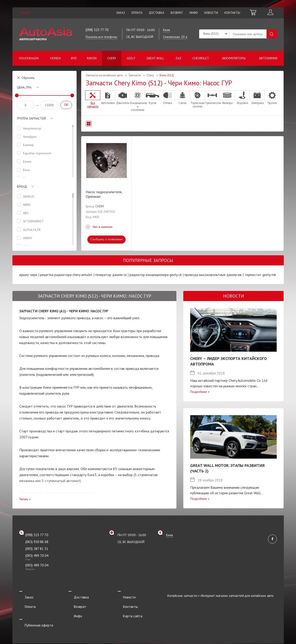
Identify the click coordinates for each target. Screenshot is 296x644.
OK (66, 105)
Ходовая (242, 98)
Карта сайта (127, 608)
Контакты (232, 13)
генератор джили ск (111, 275)
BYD (74, 58)
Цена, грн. (24, 87)
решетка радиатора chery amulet (66, 275)
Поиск (272, 34)
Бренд (22, 187)
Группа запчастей (31, 118)
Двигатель (123, 98)
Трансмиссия (212, 98)
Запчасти (135, 75)
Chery (112, 58)
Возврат (177, 13)
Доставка (157, 13)
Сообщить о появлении (106, 239)
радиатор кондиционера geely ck (156, 275)
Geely (131, 58)
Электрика (257, 98)
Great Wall (155, 58)
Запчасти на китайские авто (104, 75)
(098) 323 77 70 (97, 30)
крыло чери (28, 275)
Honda (56, 58)
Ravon (92, 58)
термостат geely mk (260, 275)
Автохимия (268, 58)
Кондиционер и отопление (138, 101)
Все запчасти (93, 99)
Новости (211, 13)
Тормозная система (197, 99)
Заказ (121, 13)
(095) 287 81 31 (37, 549)
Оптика (167, 98)
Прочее (272, 98)
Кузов (152, 98)
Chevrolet (201, 58)
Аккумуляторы (234, 58)
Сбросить (28, 78)
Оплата (137, 13)
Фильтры (227, 98)
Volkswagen (29, 58)
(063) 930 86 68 (37, 542)
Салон (182, 98)
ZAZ (178, 58)
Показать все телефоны (101, 37)
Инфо (194, 13)
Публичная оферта (34, 614)
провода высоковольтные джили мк (213, 275)
